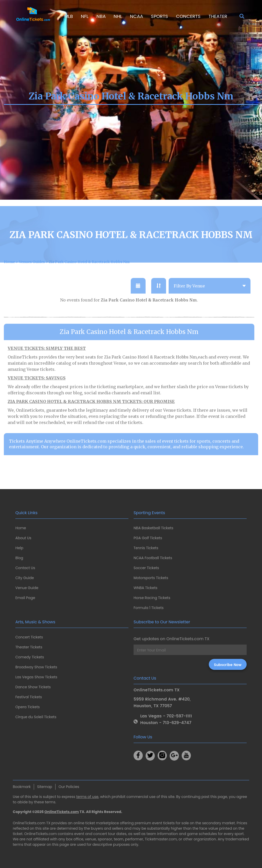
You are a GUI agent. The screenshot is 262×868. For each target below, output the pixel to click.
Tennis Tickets (146, 548)
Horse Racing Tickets (152, 598)
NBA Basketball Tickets (153, 528)
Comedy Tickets (30, 657)
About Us (23, 538)
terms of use (87, 797)
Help (19, 548)
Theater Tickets (29, 647)
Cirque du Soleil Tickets (36, 717)
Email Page (25, 598)
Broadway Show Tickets (36, 667)
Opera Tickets (28, 707)
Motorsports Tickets (151, 578)
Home (21, 528)
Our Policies (69, 787)
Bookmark (22, 787)
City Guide (25, 578)
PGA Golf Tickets (148, 538)
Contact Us (25, 568)
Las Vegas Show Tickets (36, 677)
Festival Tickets (29, 697)
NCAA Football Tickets (153, 558)
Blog (19, 558)
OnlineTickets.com (62, 812)
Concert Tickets (29, 637)
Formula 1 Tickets (149, 608)
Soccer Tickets (146, 568)
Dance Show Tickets (33, 687)
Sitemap (45, 787)
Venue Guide (27, 588)
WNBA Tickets (145, 588)
